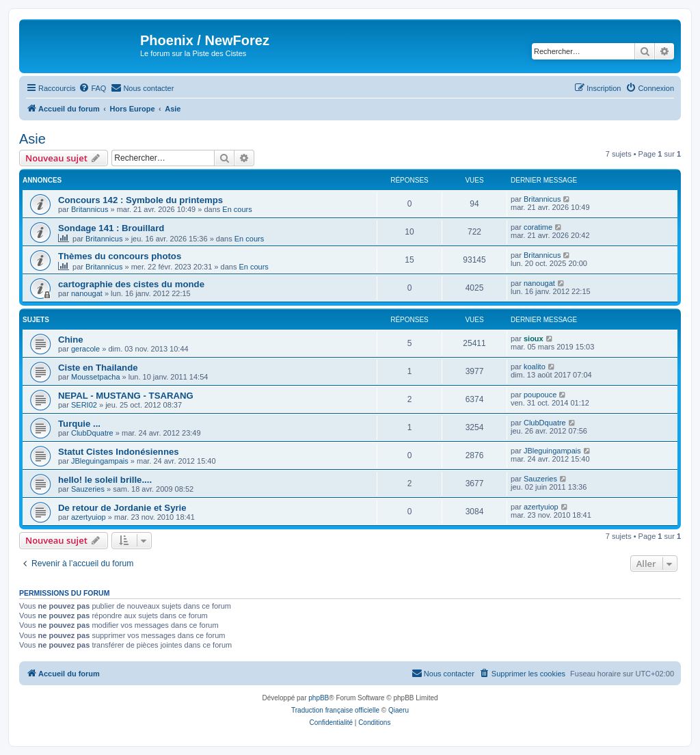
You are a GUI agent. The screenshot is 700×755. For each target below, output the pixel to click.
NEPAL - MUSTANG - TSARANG (126, 396)
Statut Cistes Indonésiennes (119, 452)
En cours (237, 209)
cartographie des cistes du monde (131, 284)
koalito (535, 367)
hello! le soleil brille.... (105, 480)
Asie (32, 139)
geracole (85, 349)
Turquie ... (79, 424)
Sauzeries (88, 489)
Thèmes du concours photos (120, 256)
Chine (71, 340)
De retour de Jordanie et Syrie (122, 508)
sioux (534, 339)
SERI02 (84, 405)
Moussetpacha (96, 377)
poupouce (540, 395)
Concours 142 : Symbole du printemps (140, 200)
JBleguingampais (100, 461)
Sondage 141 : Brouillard (111, 228)
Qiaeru (399, 710)
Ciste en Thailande (98, 368)
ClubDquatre (92, 433)
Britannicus (90, 209)
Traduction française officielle (335, 710)
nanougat (87, 293)
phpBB (319, 698)
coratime (538, 227)
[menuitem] (92, 88)
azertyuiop (89, 517)
